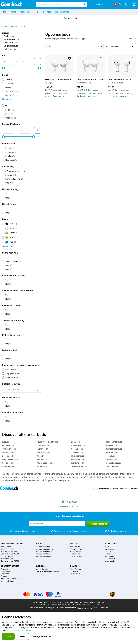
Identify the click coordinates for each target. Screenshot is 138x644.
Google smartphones (43, 556)
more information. (93, 605)
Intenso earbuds (43, 452)
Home (5, 27)
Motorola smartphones (44, 554)
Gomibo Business (42, 569)
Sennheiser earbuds (79, 466)
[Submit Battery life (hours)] (38, 130)
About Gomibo (75, 569)
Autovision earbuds (10, 449)
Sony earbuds (111, 445)
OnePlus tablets (76, 556)
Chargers (108, 552)
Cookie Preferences (85, 608)
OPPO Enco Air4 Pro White (58, 79)
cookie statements (23, 630)
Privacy (48, 608)
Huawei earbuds (43, 445)
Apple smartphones (43, 547)
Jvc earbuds (42, 466)
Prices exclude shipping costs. (94, 602)
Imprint (55, 608)
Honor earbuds (8, 466)
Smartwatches (110, 559)
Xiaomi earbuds (112, 466)
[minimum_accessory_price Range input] (8, 61)
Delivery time (6, 574)
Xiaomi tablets (75, 552)
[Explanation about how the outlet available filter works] (19, 398)
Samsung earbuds (12, 39)
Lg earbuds (76, 442)
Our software (75, 572)
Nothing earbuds (11, 49)
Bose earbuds (8, 456)
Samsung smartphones (44, 549)
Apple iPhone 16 (7, 549)
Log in (108, 4)
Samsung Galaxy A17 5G (10, 561)
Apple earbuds (10, 36)
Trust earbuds (111, 459)
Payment (4, 569)
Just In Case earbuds (45, 463)
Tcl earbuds (110, 456)
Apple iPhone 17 (7, 547)
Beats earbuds (8, 452)
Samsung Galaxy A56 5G (10, 554)
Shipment (5, 576)
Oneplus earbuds (11, 46)
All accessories (110, 561)
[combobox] (62, 4)
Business (99, 4)
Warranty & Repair (8, 581)
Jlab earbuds (42, 459)
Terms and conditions (68, 608)
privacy (8, 630)
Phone (13, 12)
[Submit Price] (38, 61)
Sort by (99, 46)
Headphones (109, 556)
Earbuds (14, 27)
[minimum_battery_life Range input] (8, 130)
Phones (39, 544)
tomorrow (121, 489)
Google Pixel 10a (7, 556)
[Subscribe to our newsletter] (57, 524)
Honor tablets (75, 554)
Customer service (62, 12)
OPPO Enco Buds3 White (120, 79)
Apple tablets (75, 547)
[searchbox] (59, 4)
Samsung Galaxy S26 (9, 552)
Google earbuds (11, 43)
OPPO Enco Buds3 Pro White (90, 79)
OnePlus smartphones (44, 552)
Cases (107, 547)
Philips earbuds (78, 456)
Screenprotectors (111, 549)
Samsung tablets (76, 549)
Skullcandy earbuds (114, 442)
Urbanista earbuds (113, 463)
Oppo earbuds (77, 452)
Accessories (25, 12)
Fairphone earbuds (10, 459)
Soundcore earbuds (114, 449)
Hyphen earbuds (44, 449)
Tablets (36, 12)
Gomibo (74, 566)
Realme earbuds (78, 459)
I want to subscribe (98, 524)
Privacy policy (75, 574)
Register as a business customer (47, 572)
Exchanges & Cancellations (11, 579)
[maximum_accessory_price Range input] (25, 61)
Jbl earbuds (42, 456)
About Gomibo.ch (37, 608)
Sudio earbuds (112, 452)
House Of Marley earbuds (47, 442)
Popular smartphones (13, 544)
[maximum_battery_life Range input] (25, 130)
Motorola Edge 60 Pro (9, 559)
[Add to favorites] (70, 58)
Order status (6, 572)
